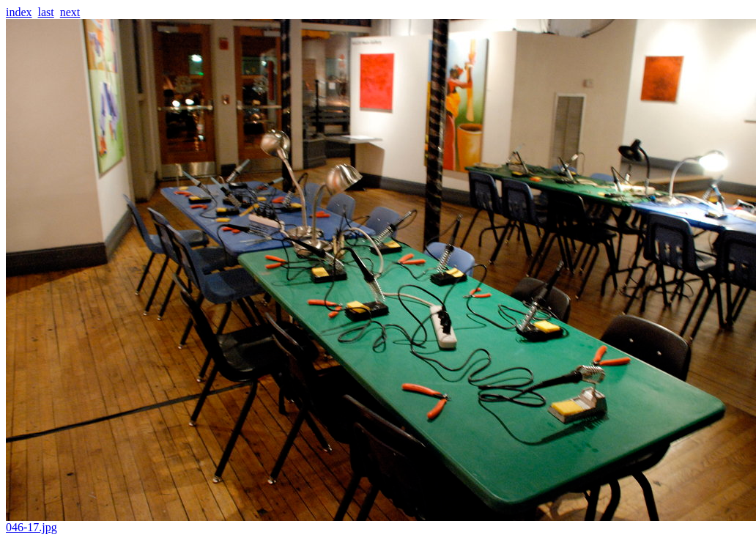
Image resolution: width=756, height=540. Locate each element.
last (46, 12)
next (70, 12)
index (19, 12)
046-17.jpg (381, 522)
